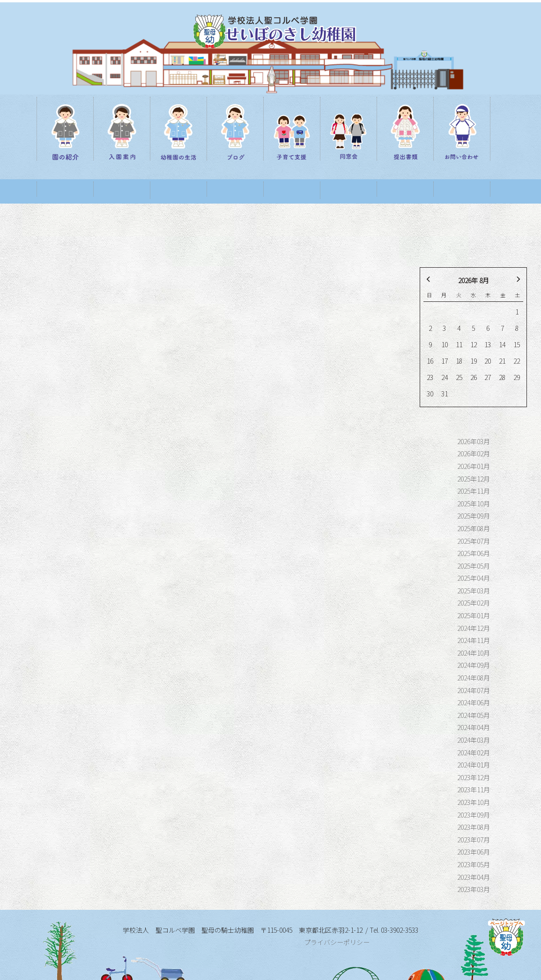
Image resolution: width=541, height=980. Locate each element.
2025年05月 (474, 541)
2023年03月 (474, 865)
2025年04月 (474, 554)
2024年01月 (474, 740)
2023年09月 (474, 790)
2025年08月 (474, 504)
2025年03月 (474, 566)
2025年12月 (474, 454)
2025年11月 (474, 467)
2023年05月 (474, 840)
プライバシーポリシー (337, 918)
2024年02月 (474, 728)
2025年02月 (474, 578)
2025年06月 (474, 529)
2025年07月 (474, 517)
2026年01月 (474, 442)
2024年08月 (474, 653)
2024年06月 (474, 678)
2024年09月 (474, 641)
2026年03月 (474, 417)
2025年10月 (474, 479)
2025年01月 (474, 591)
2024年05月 (474, 691)
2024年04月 (474, 703)
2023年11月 (474, 765)
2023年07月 (474, 815)
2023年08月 (474, 803)
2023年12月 (474, 753)
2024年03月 (474, 716)
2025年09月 (474, 491)
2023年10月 (474, 778)
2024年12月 (474, 604)
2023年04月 (474, 853)
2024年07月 (474, 666)
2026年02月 (474, 429)
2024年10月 (474, 629)
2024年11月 (474, 616)
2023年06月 (474, 827)
